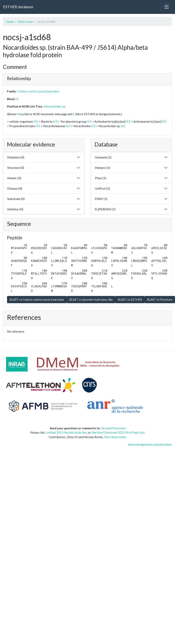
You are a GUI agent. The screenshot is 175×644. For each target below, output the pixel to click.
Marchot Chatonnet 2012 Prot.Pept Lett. (118, 432)
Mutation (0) (16, 157)
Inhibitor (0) (15, 209)
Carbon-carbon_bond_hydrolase (39, 91)
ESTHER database (18, 7)
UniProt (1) (102, 188)
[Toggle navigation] (167, 7)
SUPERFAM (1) (105, 209)
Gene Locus (26, 22)
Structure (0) (16, 168)
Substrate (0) (16, 199)
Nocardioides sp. (55, 106)
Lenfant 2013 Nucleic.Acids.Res (66, 432)
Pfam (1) (101, 178)
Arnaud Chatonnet (114, 428)
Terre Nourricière (115, 437)
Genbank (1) (103, 157)
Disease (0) (15, 188)
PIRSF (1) (101, 199)
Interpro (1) (103, 168)
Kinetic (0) (14, 178)
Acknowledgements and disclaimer (150, 444)
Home (10, 22)
